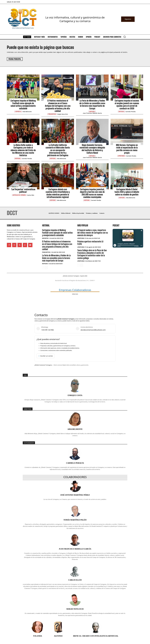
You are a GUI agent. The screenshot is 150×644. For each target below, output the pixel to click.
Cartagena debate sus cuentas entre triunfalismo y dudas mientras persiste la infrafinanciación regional (58, 193)
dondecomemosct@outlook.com (93, 330)
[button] (125, 37)
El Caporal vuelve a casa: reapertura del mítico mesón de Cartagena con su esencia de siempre (93, 233)
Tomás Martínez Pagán (75, 520)
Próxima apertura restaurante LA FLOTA (90, 243)
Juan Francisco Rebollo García (92, 113)
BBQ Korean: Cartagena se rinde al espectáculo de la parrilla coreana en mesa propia (127, 149)
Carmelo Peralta (131, 112)
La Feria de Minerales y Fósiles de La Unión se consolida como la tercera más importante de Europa (92, 105)
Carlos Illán (31, 195)
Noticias (92, 112)
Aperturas (121, 156)
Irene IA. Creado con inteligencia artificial (96, 636)
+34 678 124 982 (47, 330)
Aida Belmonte (27, 112)
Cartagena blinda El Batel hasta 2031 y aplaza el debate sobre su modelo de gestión (127, 192)
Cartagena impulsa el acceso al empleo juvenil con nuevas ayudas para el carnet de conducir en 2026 (127, 105)
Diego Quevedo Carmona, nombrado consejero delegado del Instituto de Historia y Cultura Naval (92, 149)
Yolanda (38, 636)
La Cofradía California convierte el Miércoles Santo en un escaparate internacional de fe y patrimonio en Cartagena (58, 150)
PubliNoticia (52, 114)
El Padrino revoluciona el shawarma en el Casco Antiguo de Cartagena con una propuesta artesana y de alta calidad (58, 106)
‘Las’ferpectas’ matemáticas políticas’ (23, 191)
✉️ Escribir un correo (45, 356)
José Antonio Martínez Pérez (75, 495)
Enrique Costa (75, 395)
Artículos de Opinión (19, 195)
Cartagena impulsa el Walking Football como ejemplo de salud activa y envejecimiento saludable (23, 105)
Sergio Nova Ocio (63, 114)
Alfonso (58, 636)
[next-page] (46, 268)
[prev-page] (43, 268)
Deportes (18, 112)
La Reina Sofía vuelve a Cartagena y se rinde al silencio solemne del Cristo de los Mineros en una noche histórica (23, 150)
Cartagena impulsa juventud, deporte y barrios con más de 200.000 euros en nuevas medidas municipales (92, 193)
